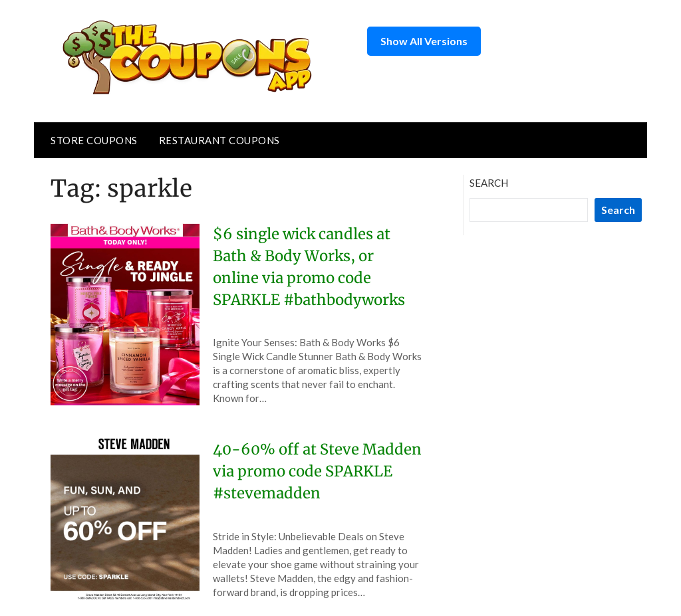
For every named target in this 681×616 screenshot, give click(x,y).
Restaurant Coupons (219, 140)
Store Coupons (94, 140)
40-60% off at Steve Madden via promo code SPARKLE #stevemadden (317, 471)
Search (489, 183)
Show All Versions (424, 41)
